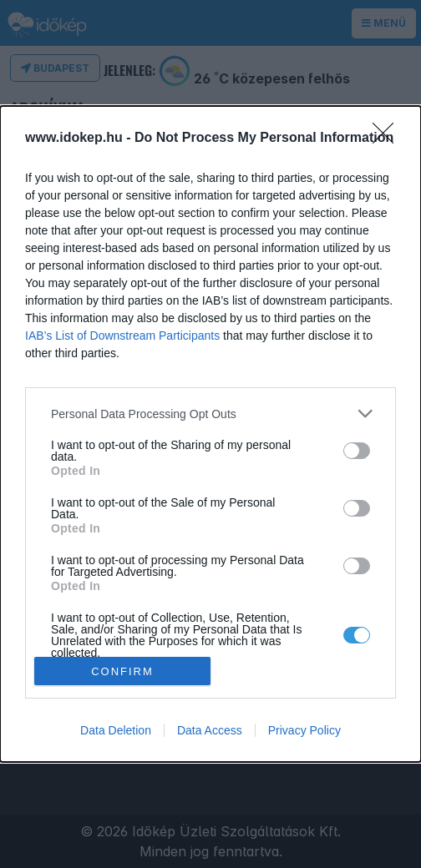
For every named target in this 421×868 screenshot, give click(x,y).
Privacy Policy (304, 730)
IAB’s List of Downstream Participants (122, 336)
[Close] (388, 139)
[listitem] (210, 414)
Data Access (210, 730)
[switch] (357, 451)
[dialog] (210, 434)
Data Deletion (116, 730)
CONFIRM (122, 671)
